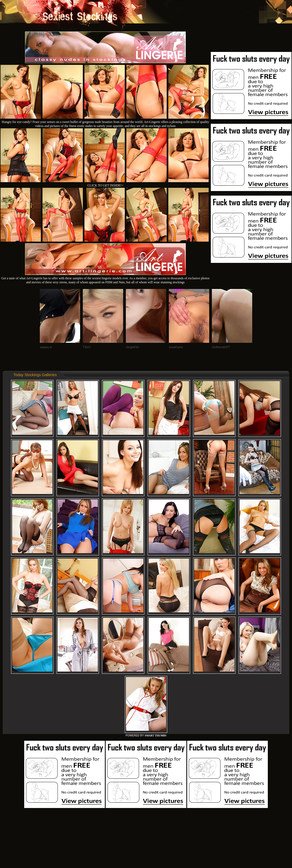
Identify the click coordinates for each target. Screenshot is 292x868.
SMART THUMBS (156, 735)
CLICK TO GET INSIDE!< (105, 185)
